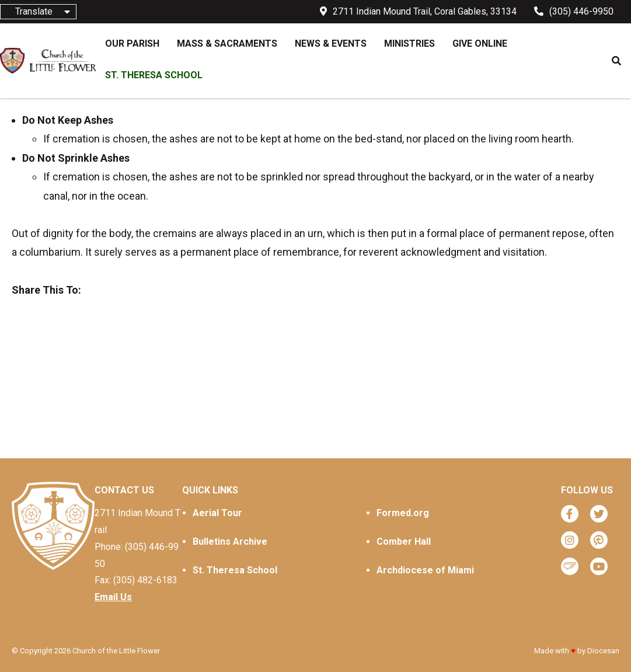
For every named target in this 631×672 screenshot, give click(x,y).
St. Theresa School (235, 570)
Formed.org (403, 513)
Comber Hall (404, 542)
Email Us (113, 597)
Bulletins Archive (230, 542)
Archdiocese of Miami (425, 570)
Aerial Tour (217, 513)
